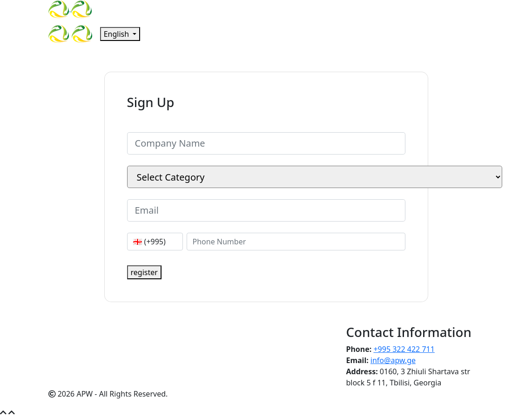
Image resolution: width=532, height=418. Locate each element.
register (144, 272)
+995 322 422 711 (404, 349)
